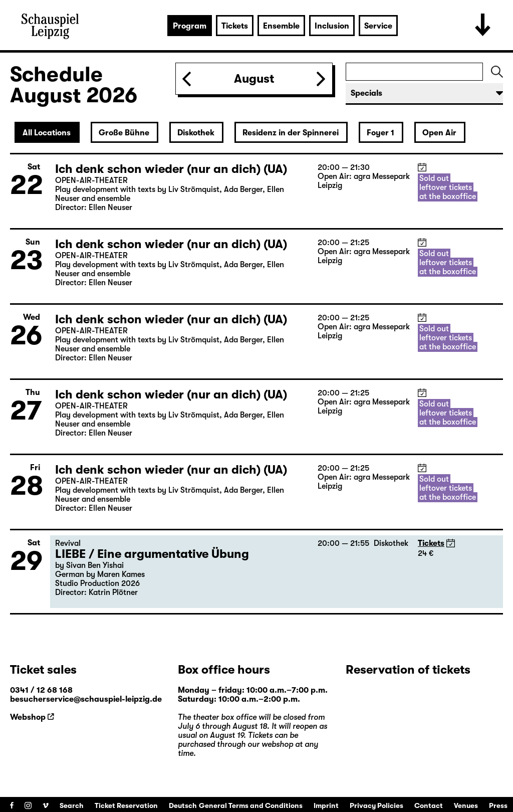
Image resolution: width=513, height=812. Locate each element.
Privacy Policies (376, 805)
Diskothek (196, 133)
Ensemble (281, 26)
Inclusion (332, 26)
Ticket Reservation (126, 805)
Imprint (326, 805)
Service (378, 26)
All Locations (47, 133)
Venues (466, 805)
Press (498, 805)
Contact (429, 805)
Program (190, 26)
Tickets (235, 26)
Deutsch (183, 805)
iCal (422, 167)
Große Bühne (124, 133)
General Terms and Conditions (251, 805)
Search (72, 805)
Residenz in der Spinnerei (291, 133)
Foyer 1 (380, 133)
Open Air (439, 133)
